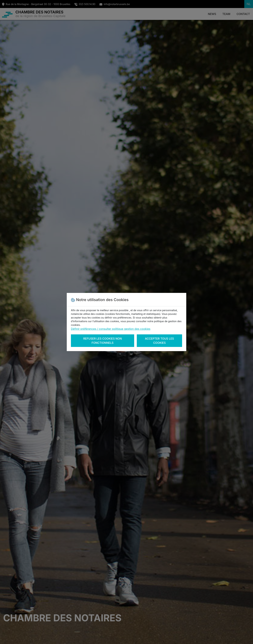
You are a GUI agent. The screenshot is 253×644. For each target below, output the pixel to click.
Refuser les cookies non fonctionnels (103, 341)
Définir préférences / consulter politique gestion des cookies (111, 329)
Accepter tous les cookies (160, 341)
